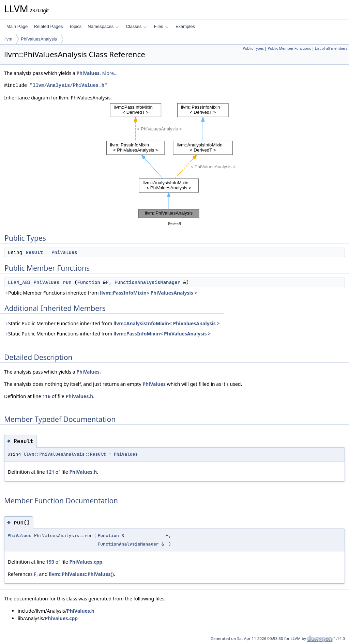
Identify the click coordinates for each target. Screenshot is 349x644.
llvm (8, 39)
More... (110, 73)
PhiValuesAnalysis (39, 39)
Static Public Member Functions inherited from (112, 323)
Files (161, 26)
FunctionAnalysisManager (147, 282)
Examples (185, 26)
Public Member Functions (289, 48)
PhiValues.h (79, 396)
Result (34, 252)
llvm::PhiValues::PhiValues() (81, 574)
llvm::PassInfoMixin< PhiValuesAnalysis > (148, 293)
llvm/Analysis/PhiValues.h (69, 85)
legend (174, 223)
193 (50, 562)
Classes (136, 26)
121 (50, 472)
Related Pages (48, 26)
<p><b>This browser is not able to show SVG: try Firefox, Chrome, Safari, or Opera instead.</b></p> (175, 161)
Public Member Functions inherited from (101, 293)
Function (89, 282)
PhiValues (88, 73)
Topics (75, 26)
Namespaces (103, 26)
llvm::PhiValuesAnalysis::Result (65, 454)
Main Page (17, 26)
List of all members (331, 48)
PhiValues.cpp (86, 562)
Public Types (253, 48)
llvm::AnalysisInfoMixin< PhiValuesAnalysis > (167, 323)
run (67, 282)
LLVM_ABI (19, 282)
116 (46, 396)
